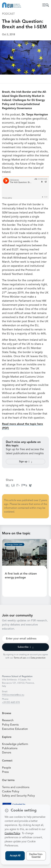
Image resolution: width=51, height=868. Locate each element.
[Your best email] (26, 639)
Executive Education (15, 729)
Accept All (15, 856)
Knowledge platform (15, 744)
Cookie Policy (11, 792)
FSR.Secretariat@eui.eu (13, 695)
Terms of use (20, 658)
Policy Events (10, 725)
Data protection (38, 658)
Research (8, 720)
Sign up (26, 462)
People (7, 768)
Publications (10, 748)
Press (5, 772)
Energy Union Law (14, 544)
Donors (7, 753)
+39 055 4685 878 (11, 702)
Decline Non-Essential (36, 856)
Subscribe (26, 647)
